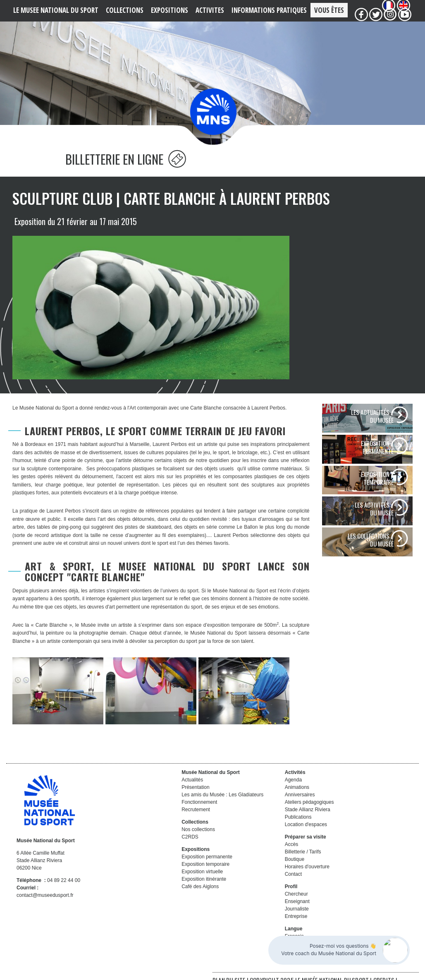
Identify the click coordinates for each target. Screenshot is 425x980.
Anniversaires (300, 795)
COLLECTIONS (125, 10)
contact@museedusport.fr (45, 895)
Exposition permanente (207, 857)
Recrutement (196, 810)
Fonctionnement (199, 802)
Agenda (293, 780)
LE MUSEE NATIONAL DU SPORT (56, 10)
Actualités (192, 780)
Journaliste (297, 909)
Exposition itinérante (204, 879)
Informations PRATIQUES (269, 10)
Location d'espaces (306, 824)
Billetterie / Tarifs (303, 852)
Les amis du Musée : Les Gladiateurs (222, 795)
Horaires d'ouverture (307, 867)
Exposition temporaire (205, 864)
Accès (292, 844)
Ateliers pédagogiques (309, 802)
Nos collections (198, 829)
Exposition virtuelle (202, 872)
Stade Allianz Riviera (308, 810)
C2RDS (190, 837)
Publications (298, 817)
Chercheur (296, 894)
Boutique (295, 859)
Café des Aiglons (200, 887)
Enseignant (297, 901)
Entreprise (296, 916)
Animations (297, 787)
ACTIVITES (210, 10)
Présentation (195, 787)
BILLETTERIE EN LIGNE (126, 159)
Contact (293, 874)
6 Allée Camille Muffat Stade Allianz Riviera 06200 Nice (41, 860)
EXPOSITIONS (170, 10)
